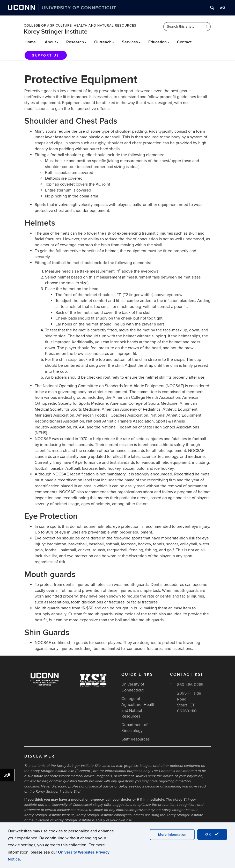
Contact (184, 42)
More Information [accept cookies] (172, 835)
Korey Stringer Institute (56, 32)
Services (131, 42)
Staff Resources (135, 739)
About (52, 42)
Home (30, 42)
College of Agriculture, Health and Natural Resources (80, 26)
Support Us (46, 55)
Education (159, 42)
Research (76, 42)
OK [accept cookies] (212, 834)
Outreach (104, 42)
